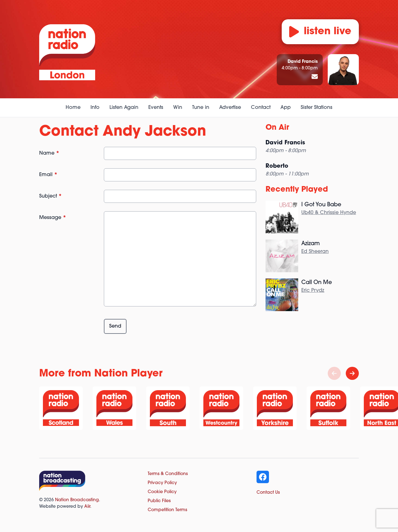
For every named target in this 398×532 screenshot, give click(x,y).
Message (53, 218)
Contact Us (268, 493)
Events (156, 108)
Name (49, 153)
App (286, 108)
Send (115, 326)
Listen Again (124, 108)
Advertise (230, 108)
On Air (277, 128)
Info (95, 108)
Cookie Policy (162, 492)
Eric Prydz (313, 291)
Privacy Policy (162, 483)
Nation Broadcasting (77, 500)
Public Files (159, 501)
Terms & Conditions (168, 474)
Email (48, 175)
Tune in (201, 108)
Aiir (87, 507)
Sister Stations (317, 108)
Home (73, 108)
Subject (51, 196)
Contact (261, 108)
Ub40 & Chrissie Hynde (329, 213)
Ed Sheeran (315, 252)
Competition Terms (167, 510)
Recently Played (297, 190)
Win (178, 108)
